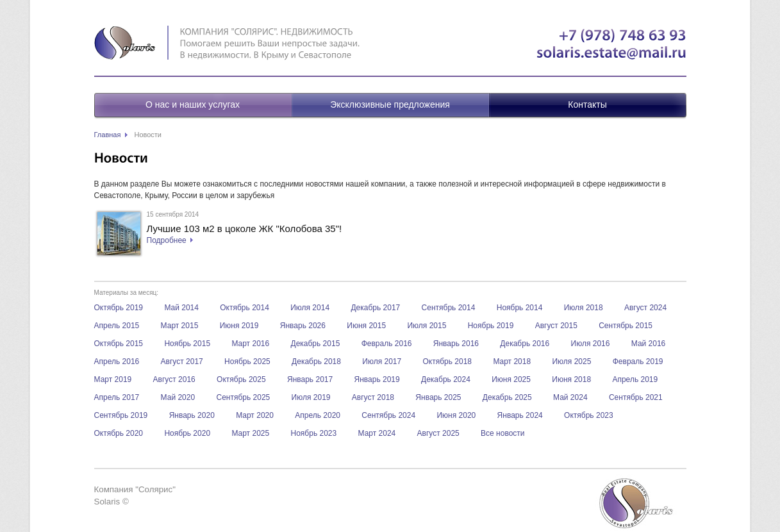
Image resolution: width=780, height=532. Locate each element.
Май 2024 (570, 397)
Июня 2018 (571, 379)
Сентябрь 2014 (449, 308)
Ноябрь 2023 (314, 433)
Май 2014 (181, 308)
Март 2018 (512, 362)
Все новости (502, 433)
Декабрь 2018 (316, 362)
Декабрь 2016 (525, 344)
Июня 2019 (239, 326)
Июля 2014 (310, 308)
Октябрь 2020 (119, 433)
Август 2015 (556, 326)
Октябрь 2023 (589, 415)
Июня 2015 (366, 326)
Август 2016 (174, 379)
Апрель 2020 (318, 415)
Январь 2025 (438, 397)
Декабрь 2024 (446, 379)
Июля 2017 (382, 362)
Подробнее (167, 240)
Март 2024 (377, 433)
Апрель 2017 (117, 397)
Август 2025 (438, 433)
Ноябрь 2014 (520, 308)
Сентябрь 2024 (388, 415)
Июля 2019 (311, 397)
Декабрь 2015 (316, 344)
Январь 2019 (377, 379)
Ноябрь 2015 (187, 344)
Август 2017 (182, 362)
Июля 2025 (571, 362)
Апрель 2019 (635, 379)
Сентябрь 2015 (626, 326)
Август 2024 (645, 308)
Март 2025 (250, 433)
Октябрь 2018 (448, 362)
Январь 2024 (520, 415)
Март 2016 (250, 344)
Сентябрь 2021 (636, 397)
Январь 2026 (303, 326)
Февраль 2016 (387, 344)
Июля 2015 (427, 326)
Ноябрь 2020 (187, 433)
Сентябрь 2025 (243, 397)
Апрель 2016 (117, 362)
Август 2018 (373, 397)
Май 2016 (649, 344)
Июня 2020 (456, 415)
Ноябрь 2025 (247, 362)
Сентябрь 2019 (121, 415)
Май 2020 (178, 397)
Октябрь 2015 (119, 344)
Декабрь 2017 (375, 308)
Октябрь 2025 (241, 379)
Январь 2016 (456, 344)
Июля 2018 (584, 308)
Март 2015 (180, 326)
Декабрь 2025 (507, 397)
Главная (108, 135)
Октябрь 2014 (245, 308)
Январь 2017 (310, 379)
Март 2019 (113, 379)
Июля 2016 (591, 344)
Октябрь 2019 (119, 308)
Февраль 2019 (638, 362)
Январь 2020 (192, 415)
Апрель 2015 (117, 326)
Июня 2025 (511, 379)
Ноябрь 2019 (491, 326)
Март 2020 (255, 415)
